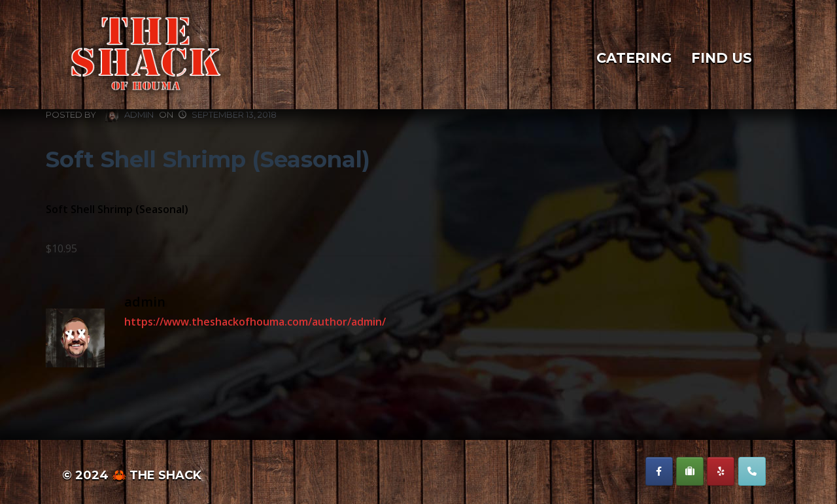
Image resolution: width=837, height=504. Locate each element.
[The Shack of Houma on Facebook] (659, 471)
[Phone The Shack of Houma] (752, 471)
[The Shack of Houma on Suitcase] (690, 471)
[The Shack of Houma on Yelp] (721, 471)
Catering (634, 58)
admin (129, 115)
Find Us (722, 58)
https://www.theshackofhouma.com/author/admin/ (255, 322)
